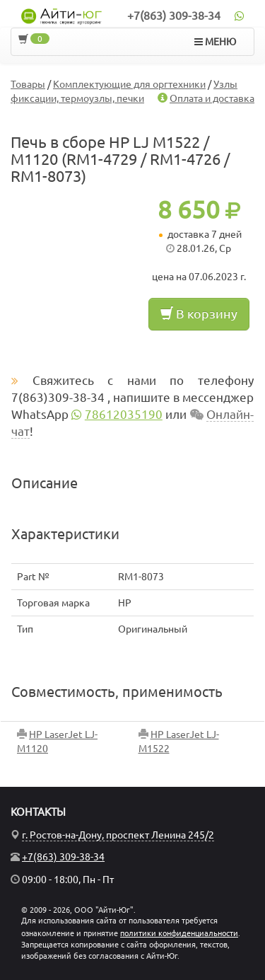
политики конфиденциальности (179, 933)
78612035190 (124, 414)
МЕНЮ (215, 42)
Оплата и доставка (212, 98)
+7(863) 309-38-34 (174, 16)
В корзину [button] (199, 313)
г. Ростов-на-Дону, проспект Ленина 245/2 (118, 835)
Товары (28, 84)
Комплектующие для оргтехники (129, 84)
